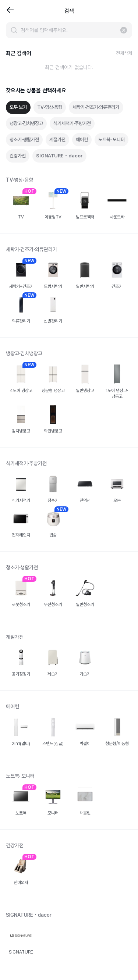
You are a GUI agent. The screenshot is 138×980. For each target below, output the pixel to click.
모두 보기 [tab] (18, 107)
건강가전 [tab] (18, 156)
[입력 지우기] (124, 30)
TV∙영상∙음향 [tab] (50, 107)
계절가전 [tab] (57, 140)
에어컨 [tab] (82, 140)
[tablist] (69, 132)
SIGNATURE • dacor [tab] (59, 156)
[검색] (14, 30)
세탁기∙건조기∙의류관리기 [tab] (96, 107)
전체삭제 (124, 53)
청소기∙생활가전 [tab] (24, 140)
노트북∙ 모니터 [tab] (112, 140)
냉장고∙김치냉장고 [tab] (26, 123)
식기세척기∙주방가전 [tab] (72, 123)
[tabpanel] (69, 573)
